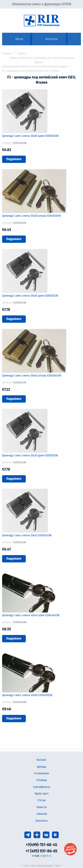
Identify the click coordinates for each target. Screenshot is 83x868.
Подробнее (14, 159)
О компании (41, 773)
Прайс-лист (42, 794)
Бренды (41, 767)
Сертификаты (41, 787)
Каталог (22, 54)
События (42, 814)
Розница (42, 780)
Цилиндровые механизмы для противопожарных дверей (35, 66)
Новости (42, 807)
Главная (7, 54)
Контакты (41, 821)
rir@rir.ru (46, 856)
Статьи (42, 800)
